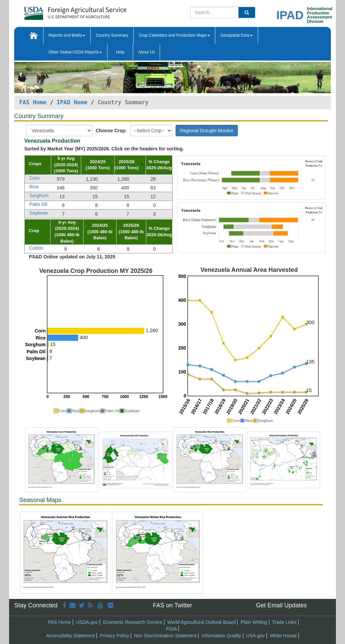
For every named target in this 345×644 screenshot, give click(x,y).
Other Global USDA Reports (75, 52)
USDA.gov (87, 622)
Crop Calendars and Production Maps (174, 35)
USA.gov (256, 636)
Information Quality (221, 636)
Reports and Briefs (67, 35)
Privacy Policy (114, 636)
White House (283, 636)
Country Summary (112, 35)
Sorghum (39, 195)
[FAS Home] (75, 11)
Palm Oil (38, 204)
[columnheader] (38, 165)
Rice (34, 187)
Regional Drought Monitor (207, 131)
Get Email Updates (281, 605)
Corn (34, 178)
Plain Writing (254, 622)
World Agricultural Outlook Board (202, 622)
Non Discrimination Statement (165, 636)
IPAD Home (72, 102)
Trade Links (284, 622)
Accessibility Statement (70, 636)
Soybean (39, 213)
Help (120, 52)
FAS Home (33, 102)
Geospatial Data (237, 35)
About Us (146, 52)
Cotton (36, 248)
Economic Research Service (133, 622)
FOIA (172, 629)
